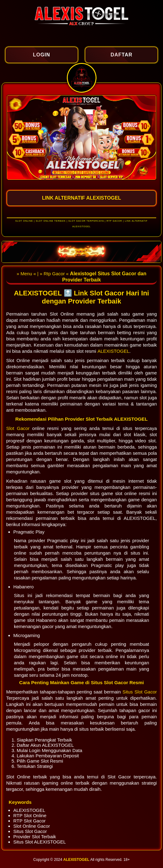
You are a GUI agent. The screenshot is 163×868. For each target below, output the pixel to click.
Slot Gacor (19, 428)
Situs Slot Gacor (140, 692)
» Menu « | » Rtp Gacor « (43, 274)
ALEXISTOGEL (113, 351)
